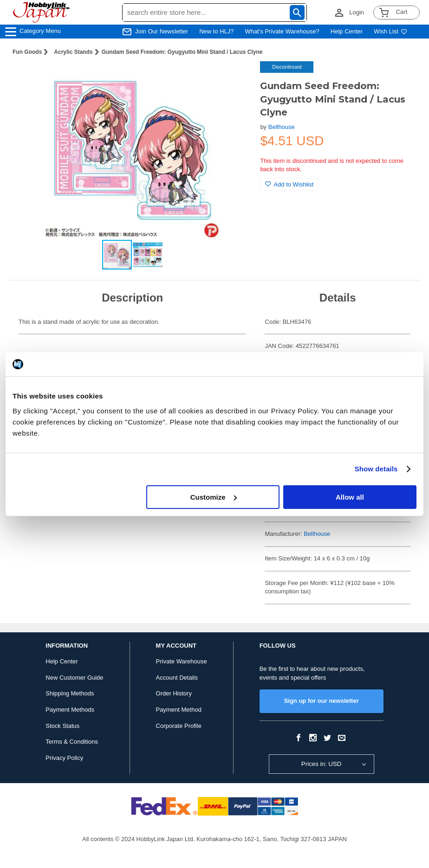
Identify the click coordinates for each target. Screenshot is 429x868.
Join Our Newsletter (162, 31)
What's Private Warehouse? (282, 31)
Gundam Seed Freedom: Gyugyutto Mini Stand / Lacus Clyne (182, 52)
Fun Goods (27, 52)
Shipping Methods (70, 693)
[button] (234, 78)
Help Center (347, 31)
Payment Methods (70, 710)
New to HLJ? (216, 31)
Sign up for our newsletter (322, 701)
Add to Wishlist (289, 184)
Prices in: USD (322, 764)
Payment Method (179, 710)
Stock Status (62, 726)
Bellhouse (282, 127)
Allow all (350, 497)
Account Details (177, 678)
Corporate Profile (179, 726)
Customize (214, 497)
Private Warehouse (182, 661)
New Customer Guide (74, 678)
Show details (376, 469)
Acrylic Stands (73, 52)
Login (357, 12)
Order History (174, 693)
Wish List (390, 31)
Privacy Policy (64, 758)
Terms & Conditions (72, 742)
